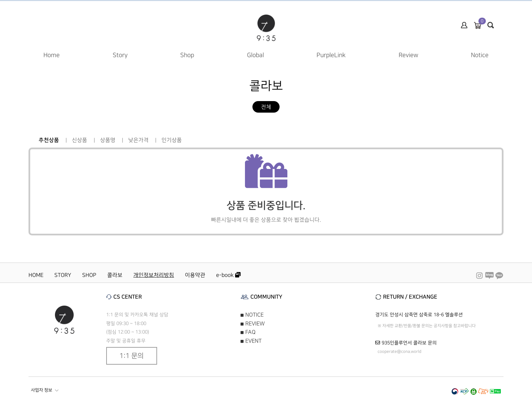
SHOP (89, 275)
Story (120, 55)
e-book (228, 275)
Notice (480, 55)
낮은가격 (138, 140)
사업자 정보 (45, 390)
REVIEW (253, 324)
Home (52, 55)
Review (408, 55)
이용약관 (195, 275)
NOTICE (252, 315)
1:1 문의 (131, 356)
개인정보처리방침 (154, 275)
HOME (36, 275)
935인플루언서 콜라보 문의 (409, 343)
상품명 (108, 140)
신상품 (80, 140)
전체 (266, 107)
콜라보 (115, 275)
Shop (187, 55)
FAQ (248, 332)
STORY (63, 275)
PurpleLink (331, 55)
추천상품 (49, 140)
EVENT (251, 341)
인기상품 (172, 140)
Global (255, 55)
